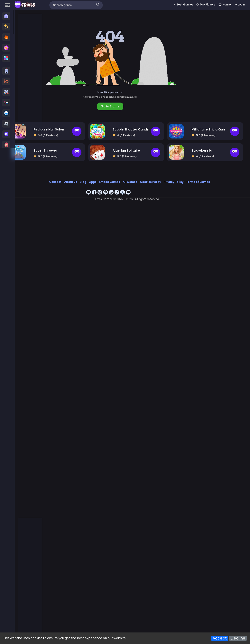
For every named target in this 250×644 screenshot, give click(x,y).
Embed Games (129, 177)
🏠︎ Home (225, 4)
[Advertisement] (30, 72)
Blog (102, 177)
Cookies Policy (170, 177)
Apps (112, 177)
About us (90, 177)
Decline (238, 638)
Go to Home (131, 106)
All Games (149, 177)
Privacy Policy (193, 177)
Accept (220, 638)
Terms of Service (217, 177)
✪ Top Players (206, 4)
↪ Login (240, 4)
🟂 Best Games (183, 4)
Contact (74, 177)
